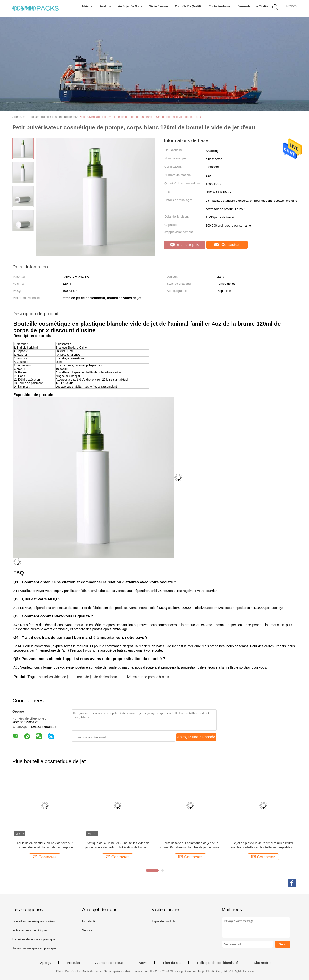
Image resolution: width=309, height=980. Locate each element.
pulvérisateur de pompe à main (146, 677)
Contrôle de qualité (188, 6)
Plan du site (172, 963)
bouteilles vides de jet (55, 677)
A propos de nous (109, 963)
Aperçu (46, 963)
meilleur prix (184, 245)
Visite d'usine (159, 6)
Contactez (227, 245)
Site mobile (263, 963)
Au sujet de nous (130, 6)
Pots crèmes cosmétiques (30, 930)
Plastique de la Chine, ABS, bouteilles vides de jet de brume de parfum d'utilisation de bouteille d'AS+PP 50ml (118, 845)
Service (87, 930)
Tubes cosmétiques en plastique (34, 948)
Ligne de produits (164, 921)
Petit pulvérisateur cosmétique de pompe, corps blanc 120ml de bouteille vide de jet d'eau (140, 117)
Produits (105, 6)
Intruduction (90, 921)
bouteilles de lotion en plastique (34, 939)
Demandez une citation (254, 6)
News (143, 963)
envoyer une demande (196, 737)
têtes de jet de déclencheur (97, 677)
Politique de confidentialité (218, 963)
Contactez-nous (220, 6)
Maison (87, 6)
